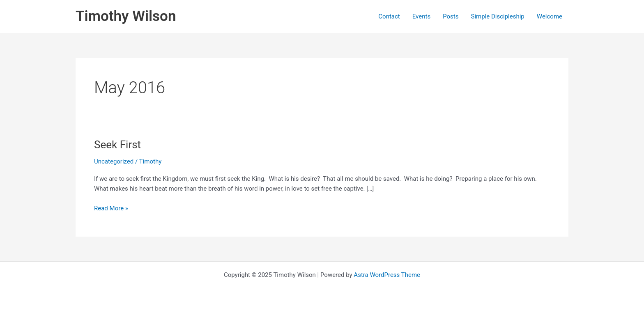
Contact (389, 16)
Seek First (117, 145)
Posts (451, 16)
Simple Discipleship (498, 16)
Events (421, 16)
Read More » (111, 208)
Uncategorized (114, 161)
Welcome (550, 16)
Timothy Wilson (126, 16)
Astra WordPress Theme (387, 275)
